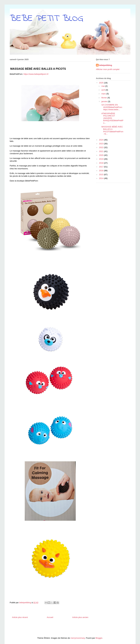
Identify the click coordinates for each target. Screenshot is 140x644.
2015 (102, 175)
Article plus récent (20, 617)
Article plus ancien (80, 617)
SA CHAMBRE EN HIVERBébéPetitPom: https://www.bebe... (112, 107)
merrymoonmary (78, 638)
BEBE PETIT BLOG (46, 19)
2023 (102, 144)
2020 (102, 155)
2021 (102, 151)
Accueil (50, 617)
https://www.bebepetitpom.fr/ (36, 74)
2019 (102, 159)
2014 (102, 178)
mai (103, 86)
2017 (102, 167)
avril (103, 90)
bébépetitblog (106, 65)
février (104, 98)
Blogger (99, 638)
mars (104, 94)
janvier (105, 101)
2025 (102, 83)
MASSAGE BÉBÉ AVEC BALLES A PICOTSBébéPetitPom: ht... (112, 130)
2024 (102, 140)
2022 (102, 147)
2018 (102, 163)
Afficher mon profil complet (108, 69)
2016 (102, 171)
